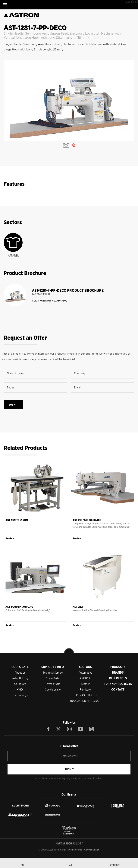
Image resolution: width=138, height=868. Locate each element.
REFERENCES (118, 678)
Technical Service (53, 673)
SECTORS (85, 667)
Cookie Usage (53, 690)
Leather (85, 684)
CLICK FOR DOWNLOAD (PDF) (50, 301)
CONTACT (118, 689)
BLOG (92, 729)
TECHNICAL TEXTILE (85, 695)
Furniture (85, 690)
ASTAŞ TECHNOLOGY (68, 5)
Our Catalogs (20, 695)
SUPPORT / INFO (53, 667)
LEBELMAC (118, 806)
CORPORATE (20, 667)
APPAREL (85, 678)
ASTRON (20, 806)
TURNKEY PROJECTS (118, 684)
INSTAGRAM (69, 729)
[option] (69, 100)
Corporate (20, 684)
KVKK (20, 690)
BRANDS (118, 673)
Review (10, 538)
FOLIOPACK (85, 806)
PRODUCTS (118, 667)
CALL (23, 865)
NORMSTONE (53, 815)
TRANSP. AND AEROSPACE (85, 701)
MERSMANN (20, 815)
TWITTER (59, 729)
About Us (20, 673)
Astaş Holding (20, 678)
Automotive (85, 673)
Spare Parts (53, 678)
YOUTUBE (80, 729)
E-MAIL (69, 865)
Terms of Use (53, 684)
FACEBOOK (49, 729)
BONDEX (53, 806)
